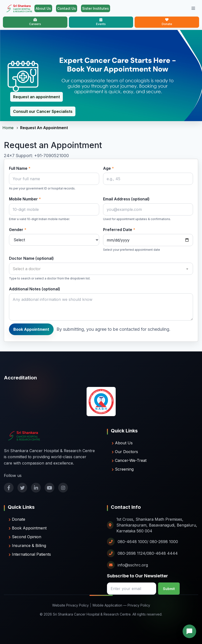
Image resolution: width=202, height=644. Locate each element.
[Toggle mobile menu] (193, 8)
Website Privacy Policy (70, 605)
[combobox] (101, 269)
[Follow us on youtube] (49, 488)
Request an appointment (36, 97)
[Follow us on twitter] (22, 488)
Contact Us (67, 8)
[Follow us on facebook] (9, 488)
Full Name (20, 168)
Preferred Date (119, 230)
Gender (18, 230)
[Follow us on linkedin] (36, 488)
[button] (189, 631)
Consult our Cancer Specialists (43, 111)
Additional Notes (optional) (35, 289)
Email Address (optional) (126, 199)
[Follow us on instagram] (63, 488)
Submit (169, 589)
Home (8, 128)
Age (109, 168)
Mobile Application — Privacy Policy (121, 605)
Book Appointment (31, 329)
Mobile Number (25, 199)
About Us (43, 8)
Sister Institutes (96, 8)
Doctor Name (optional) (31, 258)
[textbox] (101, 269)
